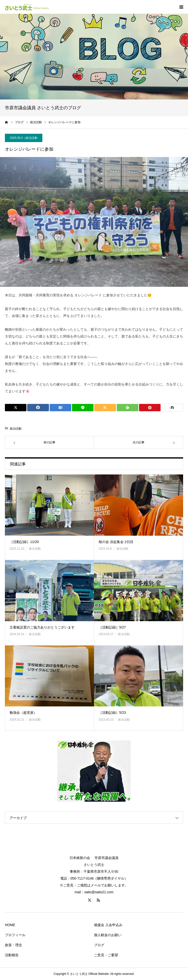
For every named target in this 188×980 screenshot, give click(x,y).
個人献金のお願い (108, 935)
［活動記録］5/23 (112, 713)
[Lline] (83, 408)
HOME (10, 925)
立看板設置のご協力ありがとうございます (42, 627)
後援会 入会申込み (108, 925)
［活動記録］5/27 (112, 627)
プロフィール (15, 935)
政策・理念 (13, 945)
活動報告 (12, 955)
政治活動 (32, 138)
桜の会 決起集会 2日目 (116, 542)
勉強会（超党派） (23, 713)
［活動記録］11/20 (24, 542)
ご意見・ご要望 (106, 955)
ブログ (99, 945)
